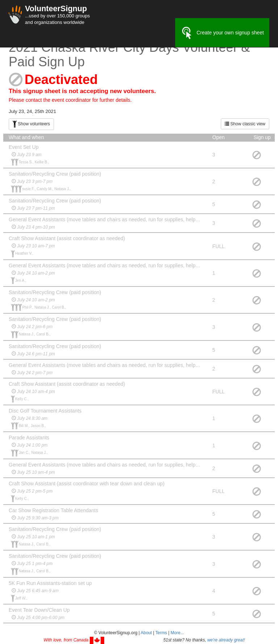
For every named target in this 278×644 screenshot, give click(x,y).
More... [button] (177, 633)
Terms (161, 633)
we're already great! (226, 640)
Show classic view (245, 124)
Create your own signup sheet (222, 33)
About (146, 633)
